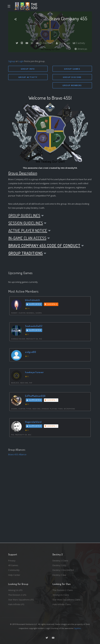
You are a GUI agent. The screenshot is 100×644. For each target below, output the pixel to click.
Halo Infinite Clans (62, 604)
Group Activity (28, 77)
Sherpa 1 (51, 400)
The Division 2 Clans (63, 590)
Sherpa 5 (51, 304)
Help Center (14, 575)
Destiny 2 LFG (59, 565)
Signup (12, 61)
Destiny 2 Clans (60, 561)
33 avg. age (63, 43)
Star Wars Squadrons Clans (66, 600)
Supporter (34, 304)
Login (21, 61)
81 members (44, 43)
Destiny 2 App (59, 575)
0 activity (79, 43)
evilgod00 (31, 352)
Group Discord (72, 77)
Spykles (77, 628)
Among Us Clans (61, 595)
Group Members (72, 85)
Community (14, 570)
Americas (81, 49)
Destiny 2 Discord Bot (63, 570)
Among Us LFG (15, 590)
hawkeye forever (34, 372)
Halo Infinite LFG (16, 604)
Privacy (12, 561)
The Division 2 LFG (17, 595)
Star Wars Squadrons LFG (21, 600)
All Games (13, 565)
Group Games (72, 69)
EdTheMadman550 (35, 396)
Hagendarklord (33, 422)
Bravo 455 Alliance (17, 454)
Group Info (28, 69)
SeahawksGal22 (34, 326)
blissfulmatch (33, 300)
